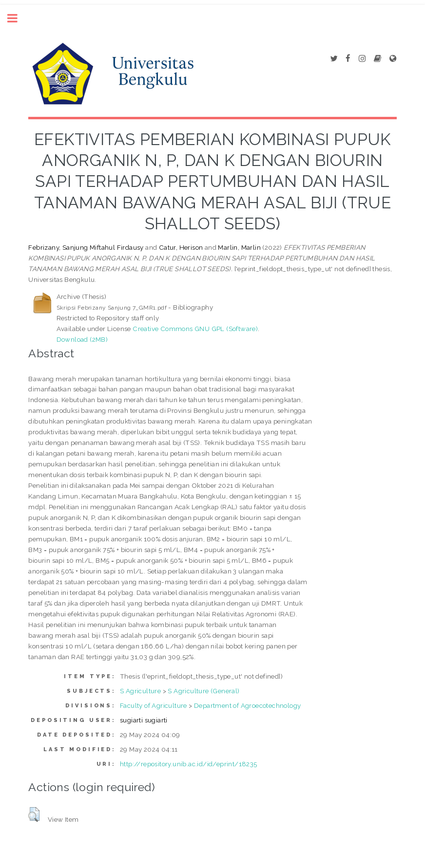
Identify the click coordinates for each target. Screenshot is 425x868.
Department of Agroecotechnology (247, 705)
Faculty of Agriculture (154, 705)
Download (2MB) (82, 339)
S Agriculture (140, 691)
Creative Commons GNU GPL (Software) (195, 329)
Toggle (18, 18)
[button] (34, 814)
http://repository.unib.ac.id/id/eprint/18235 (189, 764)
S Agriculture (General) (203, 691)
